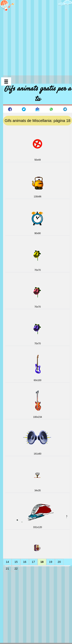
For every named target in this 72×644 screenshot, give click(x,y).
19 (51, 562)
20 (59, 562)
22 (16, 569)
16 (25, 562)
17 (33, 562)
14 (7, 562)
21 (7, 569)
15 (16, 562)
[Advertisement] (36, 36)
